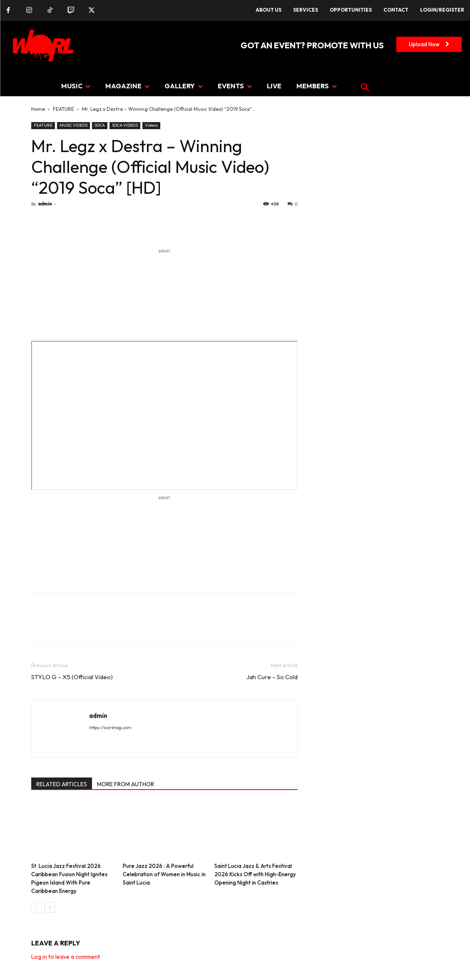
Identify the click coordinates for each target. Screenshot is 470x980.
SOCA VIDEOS (125, 125)
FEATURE (63, 109)
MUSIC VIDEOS (73, 125)
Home (38, 109)
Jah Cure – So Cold (272, 677)
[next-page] (50, 907)
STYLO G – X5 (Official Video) (72, 677)
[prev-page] (36, 907)
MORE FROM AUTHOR (126, 784)
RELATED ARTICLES (62, 784)
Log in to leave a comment (66, 957)
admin (45, 204)
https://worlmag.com (110, 727)
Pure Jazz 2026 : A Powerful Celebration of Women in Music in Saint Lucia (164, 874)
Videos (151, 125)
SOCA (100, 125)
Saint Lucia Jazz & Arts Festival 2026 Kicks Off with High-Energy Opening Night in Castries (255, 874)
